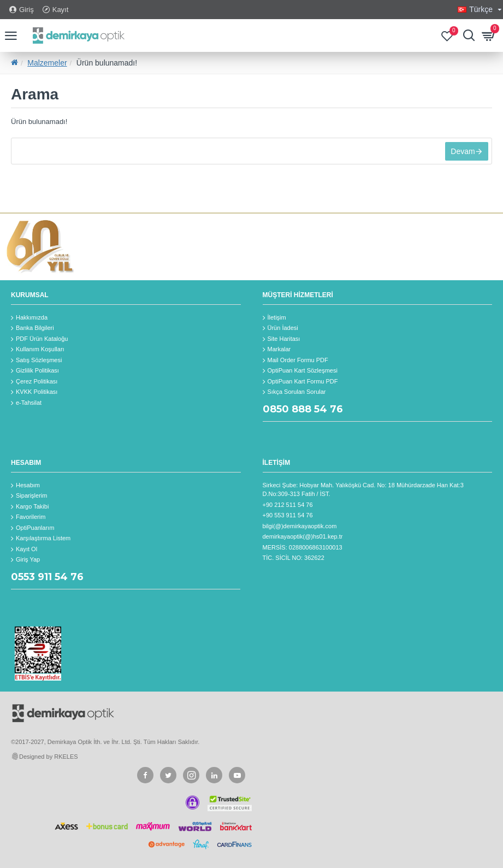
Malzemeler (47, 63)
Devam (461, 153)
